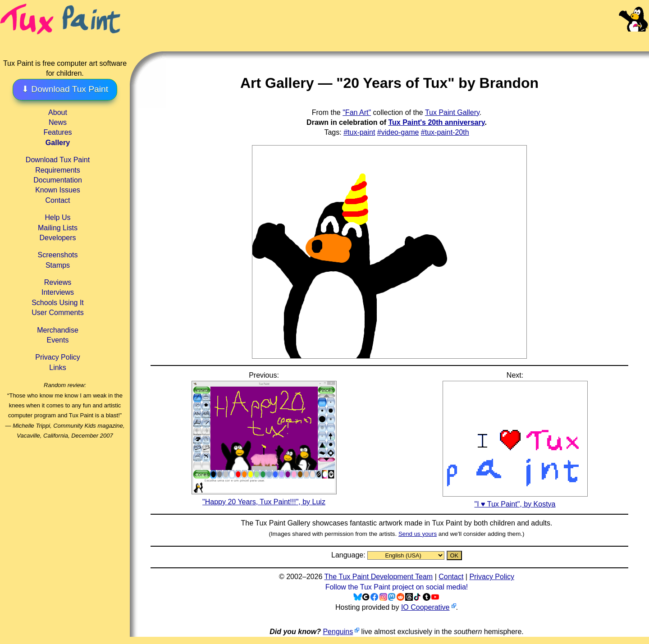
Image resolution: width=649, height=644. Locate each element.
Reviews (58, 282)
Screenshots (58, 255)
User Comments (58, 313)
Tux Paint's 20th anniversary (436, 122)
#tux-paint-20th (445, 132)
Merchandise (58, 330)
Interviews (58, 292)
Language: (349, 555)
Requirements (58, 170)
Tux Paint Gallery (452, 112)
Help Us (58, 217)
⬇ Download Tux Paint (65, 89)
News (58, 122)
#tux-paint (359, 132)
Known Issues (58, 190)
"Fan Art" (357, 112)
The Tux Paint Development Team (378, 577)
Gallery (58, 143)
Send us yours (418, 534)
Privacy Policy (58, 357)
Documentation (58, 180)
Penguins (338, 632)
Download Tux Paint (58, 160)
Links (57, 368)
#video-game (398, 132)
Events (58, 340)
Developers (58, 238)
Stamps (58, 265)
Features (57, 132)
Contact (57, 200)
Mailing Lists (58, 228)
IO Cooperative (425, 607)
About (58, 112)
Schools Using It (58, 303)
